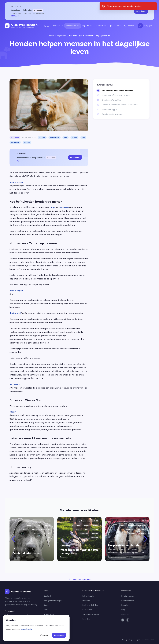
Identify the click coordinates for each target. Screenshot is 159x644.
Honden (58, 26)
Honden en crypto (110, 110)
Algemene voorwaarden (145, 640)
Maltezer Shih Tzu (90, 605)
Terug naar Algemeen (80, 579)
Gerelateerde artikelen (112, 114)
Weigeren (44, 635)
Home (46, 26)
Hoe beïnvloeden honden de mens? (117, 91)
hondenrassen (16, 182)
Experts (87, 26)
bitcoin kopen (16, 291)
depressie (64, 207)
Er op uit (101, 26)
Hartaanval (15, 313)
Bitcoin (13, 412)
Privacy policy (127, 640)
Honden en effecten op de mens (116, 95)
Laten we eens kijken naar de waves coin (120, 105)
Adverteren (141, 11)
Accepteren (59, 635)
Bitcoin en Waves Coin (112, 100)
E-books (125, 605)
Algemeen (62, 36)
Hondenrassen (128, 596)
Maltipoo (86, 601)
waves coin (15, 384)
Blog (46, 605)
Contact (47, 596)
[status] (128, 6)
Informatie (73, 26)
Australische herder (91, 614)
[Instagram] (128, 620)
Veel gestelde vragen (53, 601)
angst (53, 207)
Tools (46, 610)
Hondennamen (128, 601)
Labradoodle (88, 596)
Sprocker (86, 619)
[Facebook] (123, 620)
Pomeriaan (87, 610)
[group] (32, 539)
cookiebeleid (26, 629)
